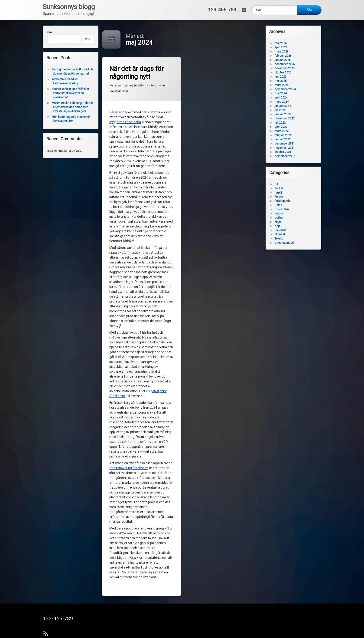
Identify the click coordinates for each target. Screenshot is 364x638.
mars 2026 (282, 52)
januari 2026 (283, 60)
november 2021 (285, 148)
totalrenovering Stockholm (129, 468)
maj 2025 (281, 81)
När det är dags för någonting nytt (136, 73)
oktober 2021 (283, 152)
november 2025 (285, 68)
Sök (50, 32)
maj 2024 (281, 93)
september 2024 (285, 89)
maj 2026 (281, 43)
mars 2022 (282, 131)
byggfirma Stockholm (125, 122)
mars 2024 (282, 102)
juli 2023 (280, 110)
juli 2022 (280, 123)
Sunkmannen (159, 86)
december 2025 (285, 64)
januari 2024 (283, 106)
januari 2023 (283, 114)
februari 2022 (283, 135)
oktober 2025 (283, 72)
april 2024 (281, 98)
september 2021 (285, 156)
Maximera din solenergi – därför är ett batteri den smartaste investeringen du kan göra (72, 107)
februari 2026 (283, 56)
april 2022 (281, 127)
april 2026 (281, 47)
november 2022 (285, 118)
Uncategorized (119, 91)
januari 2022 (283, 139)
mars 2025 (282, 85)
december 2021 (285, 144)
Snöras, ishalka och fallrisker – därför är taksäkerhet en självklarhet (72, 93)
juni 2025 (281, 77)
